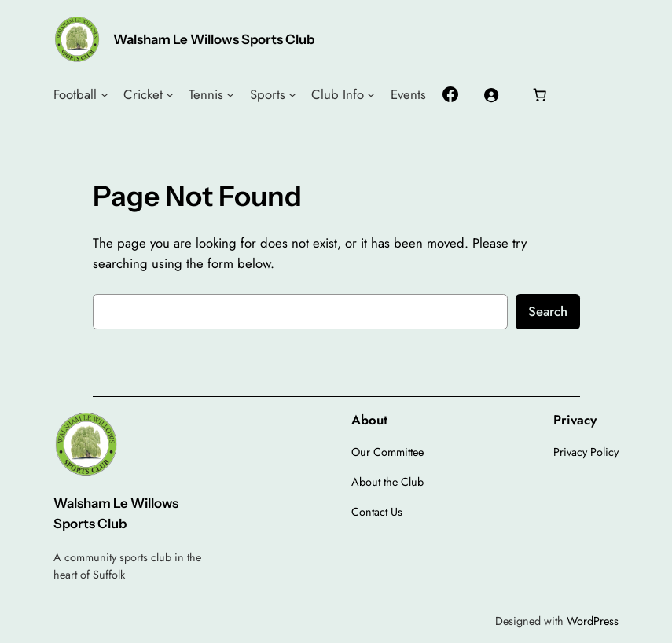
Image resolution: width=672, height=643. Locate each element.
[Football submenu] (105, 94)
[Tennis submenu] (230, 94)
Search (548, 311)
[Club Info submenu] (371, 94)
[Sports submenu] (292, 94)
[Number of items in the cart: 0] (539, 94)
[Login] (491, 94)
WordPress (593, 621)
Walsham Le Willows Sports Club (214, 39)
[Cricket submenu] (170, 94)
